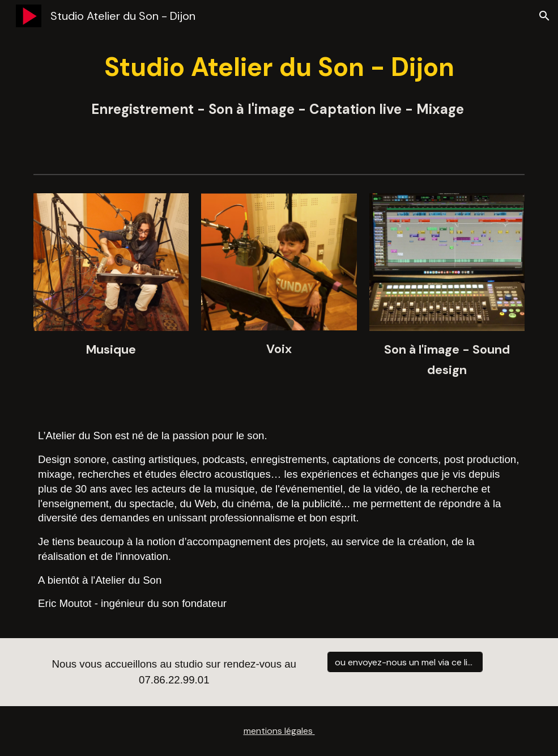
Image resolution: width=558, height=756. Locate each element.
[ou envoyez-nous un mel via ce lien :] (405, 662)
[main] (279, 85)
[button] (544, 16)
